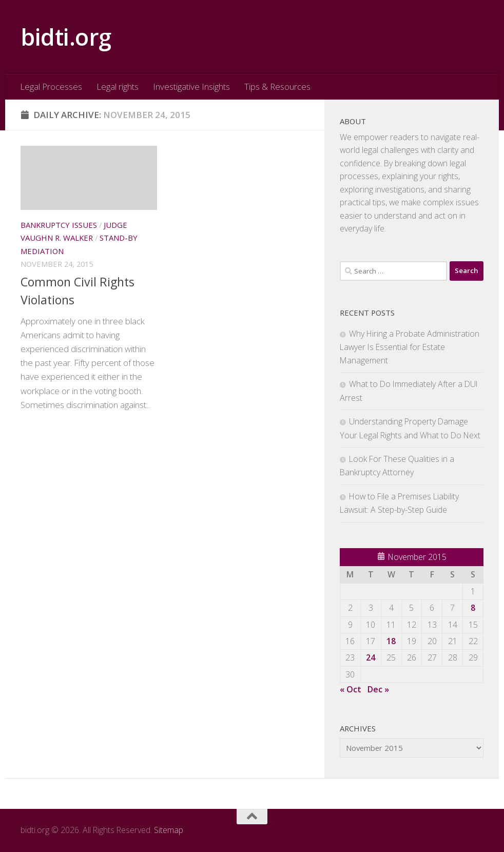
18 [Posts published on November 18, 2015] (391, 641)
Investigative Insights (191, 86)
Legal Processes (51, 86)
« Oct (351, 689)
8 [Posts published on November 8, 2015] (473, 608)
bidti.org (66, 37)
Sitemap (169, 830)
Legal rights (118, 86)
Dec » (378, 689)
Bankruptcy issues (59, 225)
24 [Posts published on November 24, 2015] (371, 657)
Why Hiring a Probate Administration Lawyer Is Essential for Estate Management (410, 347)
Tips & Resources (277, 86)
